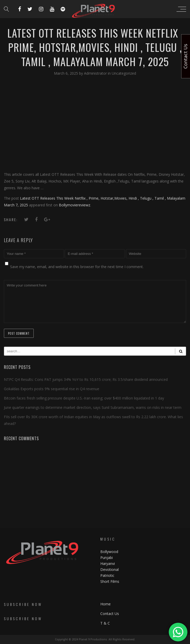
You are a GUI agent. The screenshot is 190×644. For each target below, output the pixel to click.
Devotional (110, 569)
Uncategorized (124, 73)
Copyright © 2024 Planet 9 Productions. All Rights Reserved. (95, 639)
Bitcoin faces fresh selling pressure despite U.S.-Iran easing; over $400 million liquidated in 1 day (84, 398)
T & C (105, 623)
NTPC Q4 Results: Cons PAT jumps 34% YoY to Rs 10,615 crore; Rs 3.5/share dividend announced (86, 379)
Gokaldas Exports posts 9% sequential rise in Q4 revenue (52, 389)
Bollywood (109, 552)
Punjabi (107, 558)
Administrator (96, 73)
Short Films (110, 581)
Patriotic (108, 575)
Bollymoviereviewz (75, 205)
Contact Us (110, 614)
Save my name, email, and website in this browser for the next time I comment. (77, 267)
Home (105, 604)
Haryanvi (108, 563)
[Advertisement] (95, 123)
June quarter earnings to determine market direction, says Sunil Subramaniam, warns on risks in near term (93, 407)
